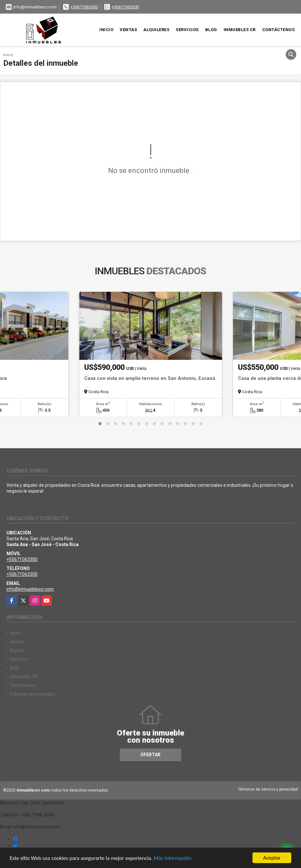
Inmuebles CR (240, 30)
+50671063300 (84, 7)
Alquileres (156, 30)
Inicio (106, 30)
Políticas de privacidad (32, 694)
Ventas (128, 30)
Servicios (187, 30)
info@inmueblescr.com (30, 589)
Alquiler (17, 650)
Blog (211, 30)
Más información (173, 858)
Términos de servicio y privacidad (268, 789)
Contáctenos (279, 30)
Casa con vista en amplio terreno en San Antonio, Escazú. (150, 378)
